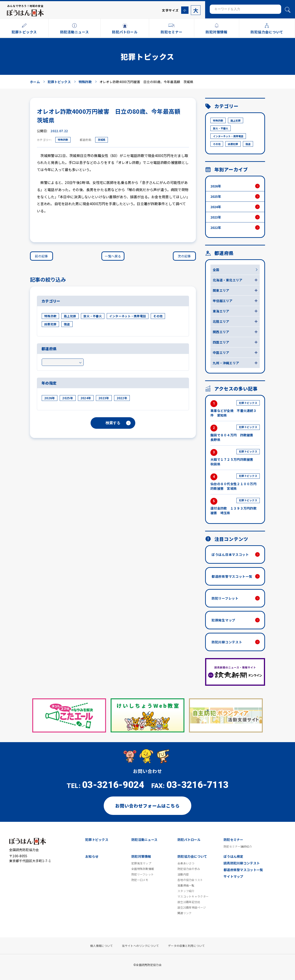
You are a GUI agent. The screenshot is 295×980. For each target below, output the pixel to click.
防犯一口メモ (140, 880)
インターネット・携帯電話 (128, 316)
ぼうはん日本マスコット (230, 554)
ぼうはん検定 (233, 856)
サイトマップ (233, 876)
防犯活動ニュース (144, 840)
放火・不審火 (93, 316)
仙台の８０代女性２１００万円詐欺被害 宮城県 (235, 482)
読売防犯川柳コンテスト (242, 863)
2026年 (50, 398)
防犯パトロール (189, 840)
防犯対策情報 (141, 856)
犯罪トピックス (97, 840)
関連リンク (184, 913)
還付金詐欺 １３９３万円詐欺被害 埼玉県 (235, 506)
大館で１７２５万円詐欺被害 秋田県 (235, 458)
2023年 (104, 398)
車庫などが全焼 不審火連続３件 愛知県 (235, 409)
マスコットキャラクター (193, 896)
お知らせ (92, 856)
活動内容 (183, 874)
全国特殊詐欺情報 (143, 869)
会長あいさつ (186, 863)
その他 (158, 316)
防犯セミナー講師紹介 (238, 846)
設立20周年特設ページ (192, 907)
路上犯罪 (70, 316)
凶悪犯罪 (50, 324)
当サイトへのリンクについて (140, 946)
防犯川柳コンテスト (227, 642)
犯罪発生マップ (223, 620)
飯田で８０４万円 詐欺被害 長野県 (235, 433)
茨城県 (102, 140)
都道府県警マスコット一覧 (232, 576)
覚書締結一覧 (186, 885)
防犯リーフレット (225, 598)
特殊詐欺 (63, 140)
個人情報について (101, 946)
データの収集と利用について (186, 946)
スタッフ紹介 (186, 891)
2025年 (68, 398)
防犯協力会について (192, 856)
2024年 (86, 398)
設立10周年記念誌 (189, 902)
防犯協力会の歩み (189, 869)
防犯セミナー (233, 840)
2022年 (122, 398)
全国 (216, 270)
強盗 (67, 324)
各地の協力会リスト (190, 880)
